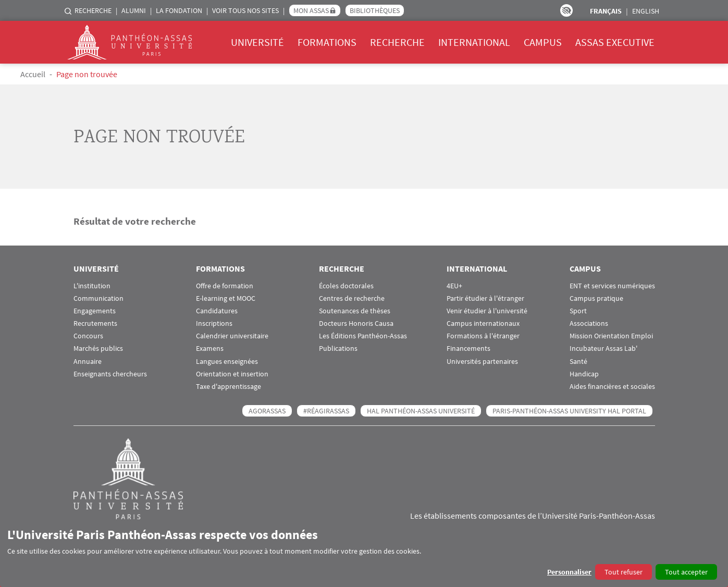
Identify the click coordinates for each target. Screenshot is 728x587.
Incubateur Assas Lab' (603, 348)
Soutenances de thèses (355, 311)
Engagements (95, 311)
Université (257, 42)
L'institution (92, 286)
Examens (210, 348)
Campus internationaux (483, 323)
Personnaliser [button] (569, 572)
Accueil (33, 74)
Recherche (93, 10)
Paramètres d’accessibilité (566, 10)
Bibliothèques (375, 10)
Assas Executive (615, 42)
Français (606, 11)
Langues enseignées (227, 362)
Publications (338, 348)
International (474, 42)
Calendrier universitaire (232, 336)
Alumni (134, 10)
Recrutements (95, 323)
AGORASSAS (267, 411)
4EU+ (454, 286)
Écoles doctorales (346, 286)
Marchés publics (98, 348)
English (646, 11)
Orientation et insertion (232, 374)
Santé (578, 362)
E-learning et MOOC (226, 298)
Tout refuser (624, 572)
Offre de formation (225, 286)
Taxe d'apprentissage (229, 387)
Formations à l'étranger (483, 336)
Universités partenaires (482, 362)
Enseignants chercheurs (110, 374)
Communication (98, 298)
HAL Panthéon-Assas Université (421, 411)
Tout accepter (686, 572)
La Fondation (179, 10)
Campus (543, 42)
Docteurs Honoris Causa (356, 323)
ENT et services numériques (612, 286)
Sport (578, 311)
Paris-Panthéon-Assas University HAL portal (569, 411)
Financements (468, 348)
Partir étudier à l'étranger (485, 298)
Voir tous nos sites (245, 10)
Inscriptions (214, 323)
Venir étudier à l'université (487, 311)
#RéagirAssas (326, 411)
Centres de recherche (352, 298)
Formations (327, 42)
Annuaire (88, 362)
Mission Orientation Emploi (611, 336)
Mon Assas (311, 10)
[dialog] (364, 553)
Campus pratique (596, 298)
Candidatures (217, 311)
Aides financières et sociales (612, 387)
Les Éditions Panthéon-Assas (363, 336)
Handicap (584, 374)
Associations (589, 323)
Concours (88, 336)
